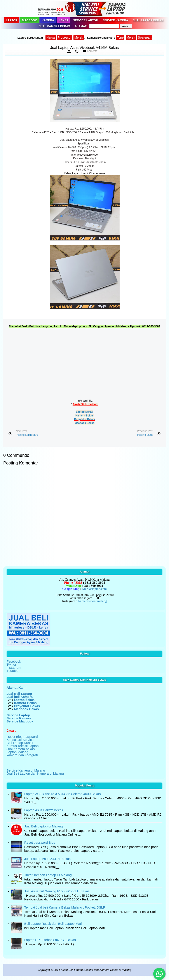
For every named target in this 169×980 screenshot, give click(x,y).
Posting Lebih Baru (27, 435)
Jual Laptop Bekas (148, 20)
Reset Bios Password (22, 737)
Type (120, 37)
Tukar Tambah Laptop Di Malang (48, 875)
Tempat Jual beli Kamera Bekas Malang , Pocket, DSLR (65, 907)
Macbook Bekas (84, 423)
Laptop (12, 20)
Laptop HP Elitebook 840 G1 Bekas (50, 940)
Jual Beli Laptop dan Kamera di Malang (35, 773)
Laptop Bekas (84, 412)
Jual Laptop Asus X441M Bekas (47, 859)
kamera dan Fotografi (22, 755)
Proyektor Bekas (84, 419)
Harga (51, 37)
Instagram (14, 668)
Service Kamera (115, 20)
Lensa (64, 20)
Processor (65, 37)
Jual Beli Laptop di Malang (44, 826)
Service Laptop (85, 20)
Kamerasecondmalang (92, 601)
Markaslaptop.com (94, 589)
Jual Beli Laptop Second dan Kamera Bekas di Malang (97, 970)
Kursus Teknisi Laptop (23, 746)
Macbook (30, 20)
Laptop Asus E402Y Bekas (44, 810)
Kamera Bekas (84, 416)
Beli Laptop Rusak (20, 743)
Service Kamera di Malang (26, 770)
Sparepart (145, 37)
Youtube (13, 671)
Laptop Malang (17, 752)
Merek (79, 37)
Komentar (93, 51)
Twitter (11, 664)
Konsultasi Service (20, 740)
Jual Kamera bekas (21, 749)
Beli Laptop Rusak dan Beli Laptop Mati (53, 924)
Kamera (48, 20)
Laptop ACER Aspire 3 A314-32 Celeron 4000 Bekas (62, 794)
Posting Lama (145, 435)
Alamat (81, 26)
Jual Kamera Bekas (55, 26)
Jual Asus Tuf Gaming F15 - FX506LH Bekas (57, 891)
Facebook (14, 661)
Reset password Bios (40, 842)
